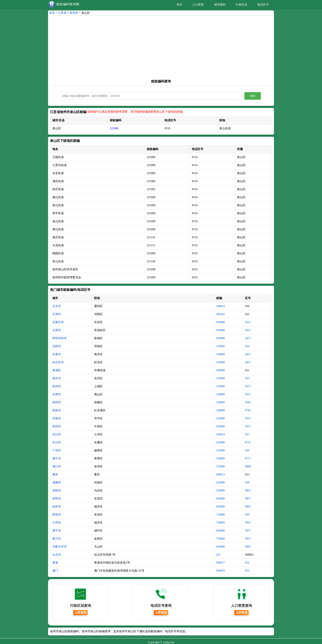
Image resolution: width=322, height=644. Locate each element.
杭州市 (57, 386)
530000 (221, 458)
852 (247, 563)
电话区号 (263, 5)
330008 (221, 410)
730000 (221, 523)
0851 (248, 491)
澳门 (55, 571)
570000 (221, 467)
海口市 (57, 467)
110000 (220, 346)
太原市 (57, 330)
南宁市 (57, 458)
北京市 (57, 306)
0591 (248, 402)
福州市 (57, 402)
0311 (248, 322)
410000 (221, 442)
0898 (248, 467)
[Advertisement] (161, 46)
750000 (221, 539)
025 (247, 378)
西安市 (57, 515)
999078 (221, 571)
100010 (221, 306)
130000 (221, 354)
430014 (221, 434)
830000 (221, 547)
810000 (221, 531)
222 (218, 555)
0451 (248, 362)
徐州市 (74, 13)
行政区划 (241, 5)
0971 (248, 531)
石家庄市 (58, 322)
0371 (248, 426)
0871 (248, 499)
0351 (248, 330)
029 (247, 515)
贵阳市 (57, 491)
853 (247, 571)
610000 (221, 483)
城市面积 (220, 5)
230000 (221, 394)
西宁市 (57, 531)
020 (247, 450)
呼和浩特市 (60, 338)
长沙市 (57, 442)
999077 (221, 563)
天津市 (57, 314)
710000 (221, 515)
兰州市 (57, 523)
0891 (248, 507)
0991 (248, 547)
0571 (248, 386)
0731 (248, 442)
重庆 (55, 475)
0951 (248, 539)
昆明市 (57, 499)
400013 (221, 475)
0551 (248, 394)
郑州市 (57, 426)
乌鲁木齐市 (60, 547)
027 (247, 434)
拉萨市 (57, 507)
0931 (248, 523)
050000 (221, 322)
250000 (221, 418)
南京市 (57, 378)
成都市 (57, 483)
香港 (55, 563)
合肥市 (57, 394)
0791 (248, 410)
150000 (221, 362)
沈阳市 (57, 346)
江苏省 (62, 13)
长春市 (57, 354)
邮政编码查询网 (68, 4)
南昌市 (57, 410)
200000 (221, 370)
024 (247, 346)
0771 (248, 458)
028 (247, 483)
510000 (221, 450)
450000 (221, 426)
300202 (221, 314)
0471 (248, 338)
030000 (221, 330)
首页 (179, 5)
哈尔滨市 (58, 362)
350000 (221, 402)
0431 (248, 354)
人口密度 (198, 5)
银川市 (57, 539)
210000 (221, 378)
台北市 (57, 555)
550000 (221, 491)
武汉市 (57, 434)
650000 (221, 499)
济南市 (57, 418)
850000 (221, 507)
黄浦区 (57, 370)
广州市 (57, 450)
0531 (248, 418)
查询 (253, 96)
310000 (221, 386)
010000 (221, 338)
